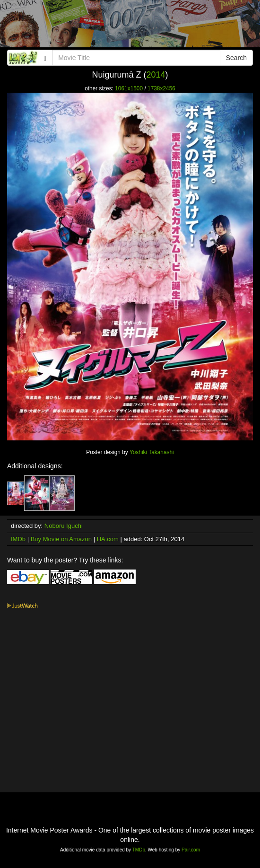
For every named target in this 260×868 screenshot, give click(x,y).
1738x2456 (161, 88)
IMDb (18, 539)
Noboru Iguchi (64, 526)
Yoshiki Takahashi (152, 452)
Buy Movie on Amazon (61, 539)
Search (236, 58)
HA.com (108, 539)
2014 (156, 75)
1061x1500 (129, 88)
